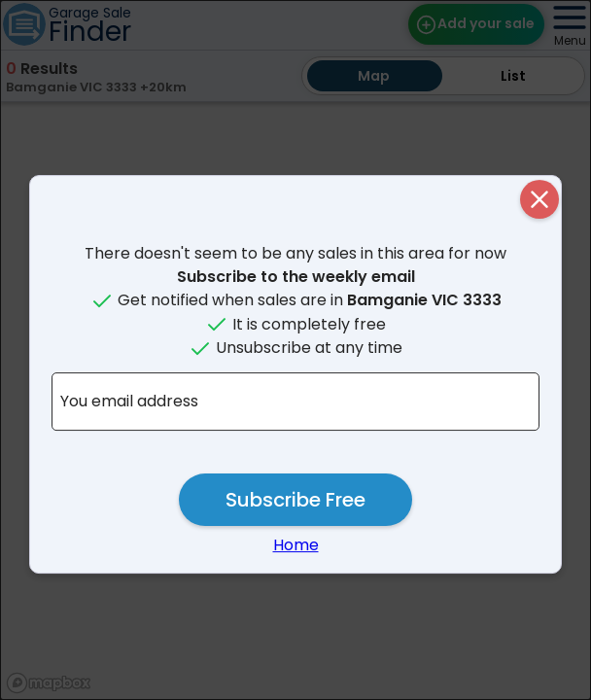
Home (296, 545)
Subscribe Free (295, 500)
